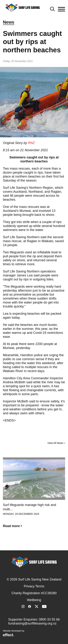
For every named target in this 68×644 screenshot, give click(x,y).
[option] (34, 495)
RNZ (31, 143)
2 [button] (34, 543)
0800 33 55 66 (49, 619)
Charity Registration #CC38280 (34, 593)
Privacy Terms (34, 586)
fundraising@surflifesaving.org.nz (32, 623)
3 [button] (40, 543)
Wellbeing (34, 600)
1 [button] (29, 543)
